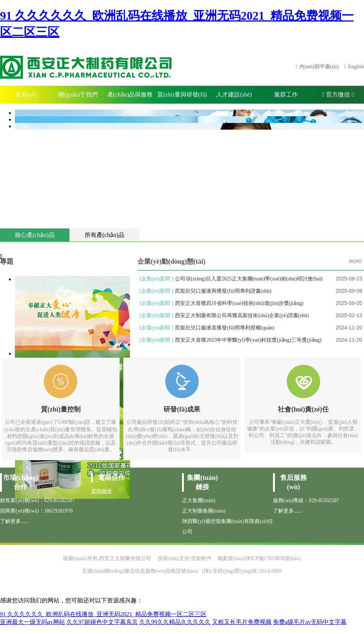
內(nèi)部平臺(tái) (319, 67)
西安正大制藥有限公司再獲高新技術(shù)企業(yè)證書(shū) (242, 316)
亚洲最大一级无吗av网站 (32, 622)
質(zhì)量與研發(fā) (182, 95)
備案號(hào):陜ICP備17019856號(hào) (259, 558)
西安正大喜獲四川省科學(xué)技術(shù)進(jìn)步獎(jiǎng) (239, 303)
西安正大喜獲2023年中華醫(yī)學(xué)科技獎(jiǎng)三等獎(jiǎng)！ (248, 340)
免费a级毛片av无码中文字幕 (310, 622)
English (356, 67)
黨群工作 (286, 95)
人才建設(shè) (234, 95)
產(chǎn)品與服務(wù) (130, 97)
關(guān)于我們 (78, 95)
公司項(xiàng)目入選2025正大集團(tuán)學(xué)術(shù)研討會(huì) (249, 279)
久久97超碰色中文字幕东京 (102, 622)
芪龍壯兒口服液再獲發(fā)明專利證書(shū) (223, 291)
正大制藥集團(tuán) (204, 511)
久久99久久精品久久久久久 (175, 622)
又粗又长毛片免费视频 (242, 622)
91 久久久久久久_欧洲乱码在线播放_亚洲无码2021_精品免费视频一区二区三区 (103, 614)
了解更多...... (14, 521)
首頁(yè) (26, 95)
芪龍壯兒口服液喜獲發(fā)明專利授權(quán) (225, 328)
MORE (355, 261)
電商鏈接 (101, 491)
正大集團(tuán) (199, 500)
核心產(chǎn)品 (35, 235)
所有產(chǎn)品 (105, 235)
